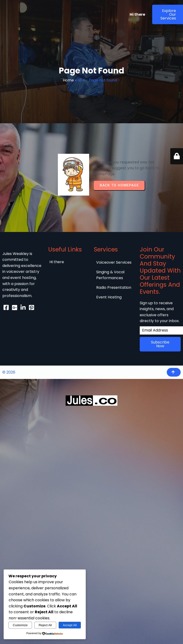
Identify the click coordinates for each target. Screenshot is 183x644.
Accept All (70, 625)
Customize (20, 625)
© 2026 (9, 372)
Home (68, 80)
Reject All (45, 625)
